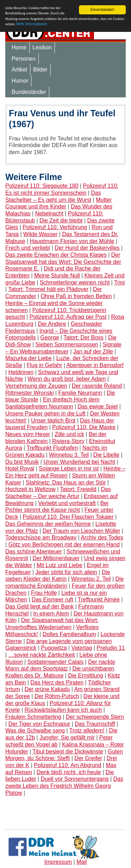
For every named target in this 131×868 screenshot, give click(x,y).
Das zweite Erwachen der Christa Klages (56, 255)
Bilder (40, 70)
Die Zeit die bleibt (61, 221)
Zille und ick (69, 434)
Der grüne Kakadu (47, 689)
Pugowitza (54, 648)
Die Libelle (106, 455)
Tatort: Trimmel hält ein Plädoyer (48, 289)
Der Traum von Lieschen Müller (81, 531)
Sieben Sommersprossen (67, 345)
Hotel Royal (20, 469)
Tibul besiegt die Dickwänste (68, 751)
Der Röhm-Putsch (57, 696)
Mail (82, 862)
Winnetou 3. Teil (69, 455)
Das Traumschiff (95, 724)
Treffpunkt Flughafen (52, 448)
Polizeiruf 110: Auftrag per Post (68, 317)
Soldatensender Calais (55, 662)
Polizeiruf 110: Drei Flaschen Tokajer (68, 517)
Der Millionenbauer (56, 558)
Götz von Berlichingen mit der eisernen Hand (64, 545)
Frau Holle (44, 593)
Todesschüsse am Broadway (41, 538)
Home (19, 47)
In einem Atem (51, 614)
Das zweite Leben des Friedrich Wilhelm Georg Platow (64, 786)
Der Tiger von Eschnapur (39, 724)
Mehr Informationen (32, 24)
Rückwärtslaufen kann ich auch (63, 710)
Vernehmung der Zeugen (36, 386)
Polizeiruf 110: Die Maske (84, 427)
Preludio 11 (111, 648)
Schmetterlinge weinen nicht (75, 283)
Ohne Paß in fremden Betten (76, 296)
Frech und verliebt (28, 248)
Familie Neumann (80, 393)
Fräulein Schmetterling (33, 717)
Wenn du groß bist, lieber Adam (67, 379)
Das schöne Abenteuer (34, 552)
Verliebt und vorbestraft (67, 503)
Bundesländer (29, 92)
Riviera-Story (68, 441)
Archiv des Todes (102, 538)
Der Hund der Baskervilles (87, 248)
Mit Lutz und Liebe (60, 565)
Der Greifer (88, 758)
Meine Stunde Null (57, 275)
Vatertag (82, 648)
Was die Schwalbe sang (35, 731)
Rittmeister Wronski (29, 393)
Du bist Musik (22, 462)
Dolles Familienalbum (69, 634)
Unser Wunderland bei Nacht (79, 462)
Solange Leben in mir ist (69, 469)
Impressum (58, 862)
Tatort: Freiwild (78, 489)
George (50, 337)
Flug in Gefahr (44, 365)
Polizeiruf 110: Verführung (55, 227)
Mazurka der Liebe (28, 358)
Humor (20, 81)
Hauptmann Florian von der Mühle (72, 241)
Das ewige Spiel (98, 407)
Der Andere (52, 324)
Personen (24, 59)
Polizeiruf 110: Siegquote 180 (42, 186)
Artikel (19, 70)
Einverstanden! (102, 10)
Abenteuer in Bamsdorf (95, 365)
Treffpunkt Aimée (99, 600)
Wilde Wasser (41, 234)
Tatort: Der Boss (84, 337)
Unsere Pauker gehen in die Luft (45, 414)
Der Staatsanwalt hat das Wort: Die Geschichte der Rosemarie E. (63, 262)
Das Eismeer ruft (53, 600)
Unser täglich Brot (53, 420)
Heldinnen (21, 372)
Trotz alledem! (87, 731)
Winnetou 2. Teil (91, 579)
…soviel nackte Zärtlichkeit (42, 655)
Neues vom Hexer (28, 434)
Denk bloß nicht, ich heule (69, 772)
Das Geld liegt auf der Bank (39, 607)
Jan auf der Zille (93, 352)
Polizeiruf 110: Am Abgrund (68, 765)
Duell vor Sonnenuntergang (75, 779)
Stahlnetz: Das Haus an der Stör (66, 483)
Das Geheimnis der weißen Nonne (48, 524)
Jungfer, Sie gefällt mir (67, 738)
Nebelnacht (49, 213)
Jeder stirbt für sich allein (66, 572)
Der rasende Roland (97, 386)
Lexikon (42, 47)
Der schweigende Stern (95, 717)
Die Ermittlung (86, 676)
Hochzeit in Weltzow (30, 489)
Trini (120, 283)
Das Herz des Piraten (57, 683)
